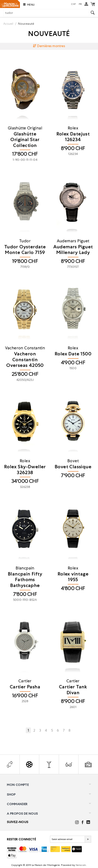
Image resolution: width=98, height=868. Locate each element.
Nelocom (81, 865)
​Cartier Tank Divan (73, 690)
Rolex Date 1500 (73, 354)
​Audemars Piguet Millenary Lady (73, 250)
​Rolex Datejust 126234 (73, 137)
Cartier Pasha (25, 687)
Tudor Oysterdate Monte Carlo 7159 (25, 250)
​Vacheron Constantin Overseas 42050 (25, 360)
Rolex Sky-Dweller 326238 (25, 470)
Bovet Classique (73, 467)
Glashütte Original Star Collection (25, 140)
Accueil (9, 24)
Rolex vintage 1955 (73, 577)
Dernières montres (49, 46)
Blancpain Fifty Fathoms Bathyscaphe (25, 580)
